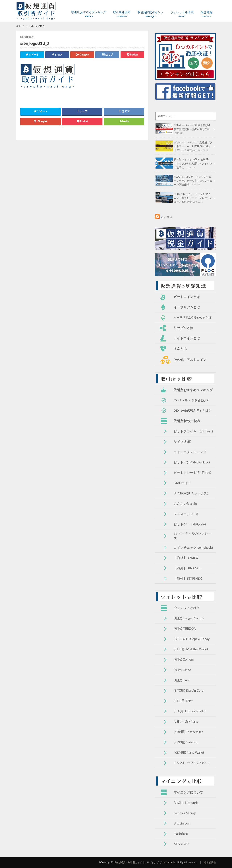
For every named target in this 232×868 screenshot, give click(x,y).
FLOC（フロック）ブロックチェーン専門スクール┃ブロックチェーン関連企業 (184, 181)
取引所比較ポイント (150, 14)
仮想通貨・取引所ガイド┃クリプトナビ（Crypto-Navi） (146, 862)
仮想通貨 (206, 14)
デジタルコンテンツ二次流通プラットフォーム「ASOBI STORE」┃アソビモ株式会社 (184, 146)
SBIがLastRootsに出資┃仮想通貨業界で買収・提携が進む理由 (183, 129)
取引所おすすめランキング (89, 14)
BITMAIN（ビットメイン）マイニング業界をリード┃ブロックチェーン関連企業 (184, 198)
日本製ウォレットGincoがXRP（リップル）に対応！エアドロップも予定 (184, 163)
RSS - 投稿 (166, 217)
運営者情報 (210, 862)
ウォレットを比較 (182, 14)
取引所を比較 (122, 14)
